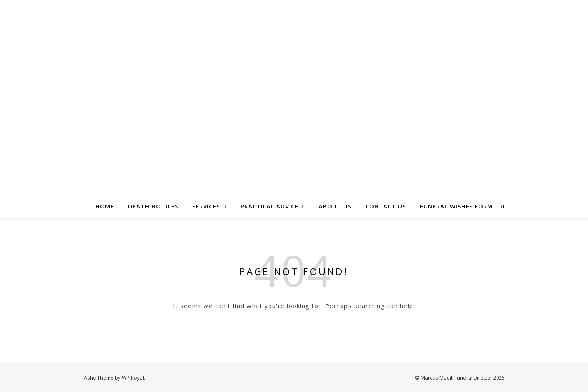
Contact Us (386, 206)
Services (206, 206)
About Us (335, 206)
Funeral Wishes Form (456, 206)
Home (105, 206)
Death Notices (153, 206)
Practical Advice (269, 206)
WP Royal (133, 378)
